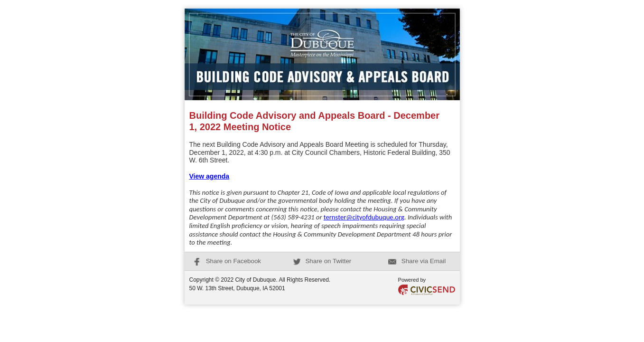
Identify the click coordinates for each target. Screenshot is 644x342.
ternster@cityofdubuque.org (364, 217)
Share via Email (417, 261)
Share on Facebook (227, 261)
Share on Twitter (322, 261)
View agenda (210, 176)
